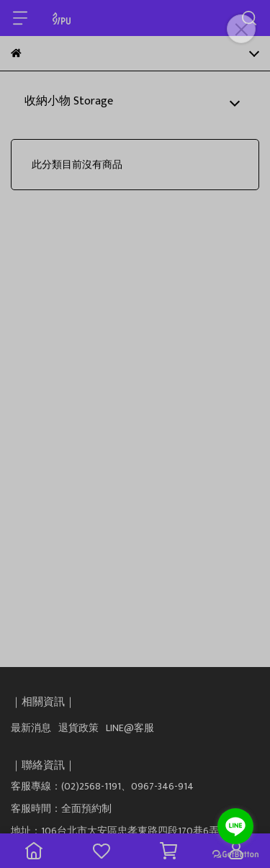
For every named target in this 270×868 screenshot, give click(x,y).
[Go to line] (235, 826)
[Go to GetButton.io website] (235, 854)
